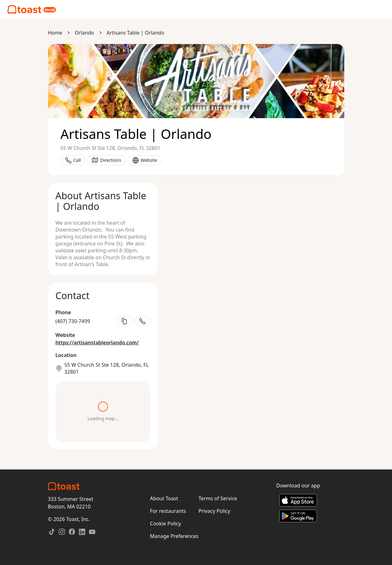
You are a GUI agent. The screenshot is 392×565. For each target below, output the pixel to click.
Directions (106, 160)
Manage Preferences (174, 536)
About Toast (164, 498)
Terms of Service (218, 498)
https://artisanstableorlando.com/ (97, 343)
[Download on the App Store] (298, 500)
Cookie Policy (166, 524)
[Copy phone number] (124, 321)
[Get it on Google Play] (298, 516)
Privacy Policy (214, 511)
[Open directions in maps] (103, 412)
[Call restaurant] (142, 321)
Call (73, 160)
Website (145, 160)
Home (55, 33)
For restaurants (168, 511)
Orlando (84, 33)
